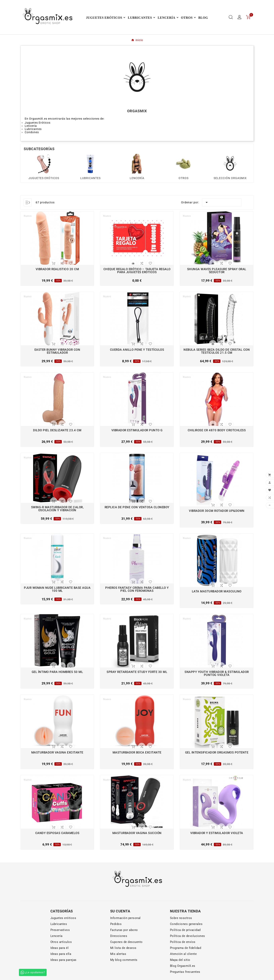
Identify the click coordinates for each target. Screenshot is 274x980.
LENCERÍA (137, 178)
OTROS (184, 178)
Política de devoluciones (188, 936)
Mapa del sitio (180, 960)
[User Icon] (239, 17)
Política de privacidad (185, 930)
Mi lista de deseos (123, 948)
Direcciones (119, 936)
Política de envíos (183, 942)
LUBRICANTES (90, 178)
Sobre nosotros (181, 918)
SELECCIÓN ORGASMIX (230, 178)
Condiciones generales (186, 924)
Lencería (56, 936)
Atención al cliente (183, 954)
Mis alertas (118, 954)
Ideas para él (60, 948)
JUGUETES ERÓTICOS (44, 178)
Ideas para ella (61, 954)
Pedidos (116, 924)
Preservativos (60, 930)
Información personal (125, 918)
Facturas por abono (124, 930)
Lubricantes (59, 924)
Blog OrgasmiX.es (183, 966)
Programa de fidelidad (186, 948)
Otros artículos (61, 942)
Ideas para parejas (63, 960)
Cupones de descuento (126, 942)
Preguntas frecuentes (185, 972)
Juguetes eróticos (63, 918)
